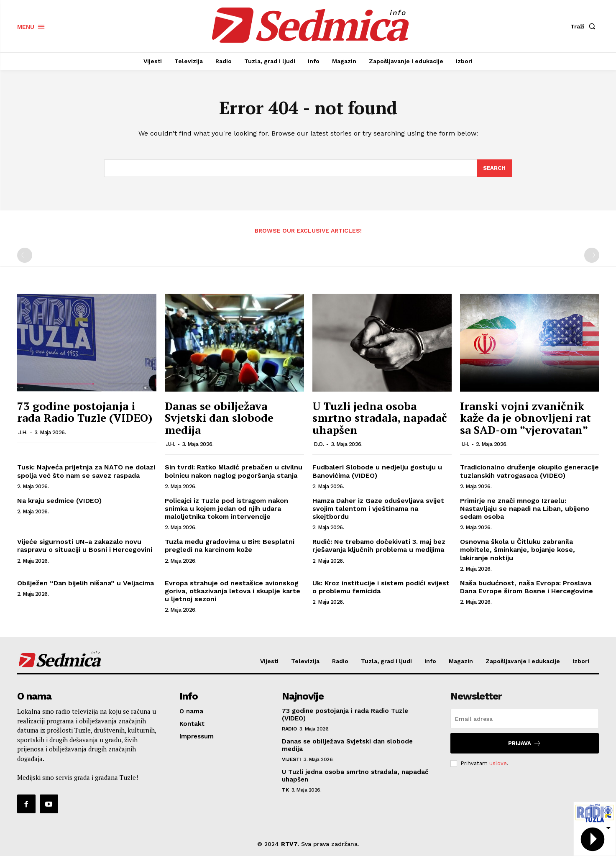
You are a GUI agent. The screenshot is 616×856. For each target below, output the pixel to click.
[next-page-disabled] (592, 256)
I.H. (465, 444)
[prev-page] (25, 256)
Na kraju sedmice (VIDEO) (59, 501)
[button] (585, 26)
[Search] (494, 168)
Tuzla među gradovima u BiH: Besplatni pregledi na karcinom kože (230, 546)
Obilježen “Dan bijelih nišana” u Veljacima (86, 583)
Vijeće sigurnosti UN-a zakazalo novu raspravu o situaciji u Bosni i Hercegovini (85, 546)
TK (285, 790)
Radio (289, 729)
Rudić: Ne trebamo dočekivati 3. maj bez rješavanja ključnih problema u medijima (379, 546)
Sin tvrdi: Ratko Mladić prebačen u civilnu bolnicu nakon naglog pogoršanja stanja (234, 471)
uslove (498, 763)
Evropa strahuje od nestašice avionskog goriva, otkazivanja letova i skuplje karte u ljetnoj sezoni (233, 591)
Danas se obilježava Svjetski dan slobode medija (219, 418)
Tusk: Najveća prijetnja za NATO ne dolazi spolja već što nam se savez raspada (86, 471)
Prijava (525, 743)
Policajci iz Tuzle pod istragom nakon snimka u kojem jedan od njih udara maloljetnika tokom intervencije (226, 509)
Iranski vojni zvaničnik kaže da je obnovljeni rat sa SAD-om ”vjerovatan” (525, 418)
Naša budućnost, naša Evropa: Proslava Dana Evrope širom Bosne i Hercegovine (527, 587)
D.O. (319, 444)
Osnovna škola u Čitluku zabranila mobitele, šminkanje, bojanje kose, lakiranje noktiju (518, 550)
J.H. (23, 432)
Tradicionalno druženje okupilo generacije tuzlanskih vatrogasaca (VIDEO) (529, 471)
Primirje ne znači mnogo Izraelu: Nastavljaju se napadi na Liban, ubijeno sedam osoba (525, 509)
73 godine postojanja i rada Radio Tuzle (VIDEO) (85, 412)
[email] (525, 719)
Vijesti (291, 759)
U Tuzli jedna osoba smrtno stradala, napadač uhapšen (380, 418)
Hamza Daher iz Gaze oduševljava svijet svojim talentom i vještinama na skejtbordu (378, 509)
